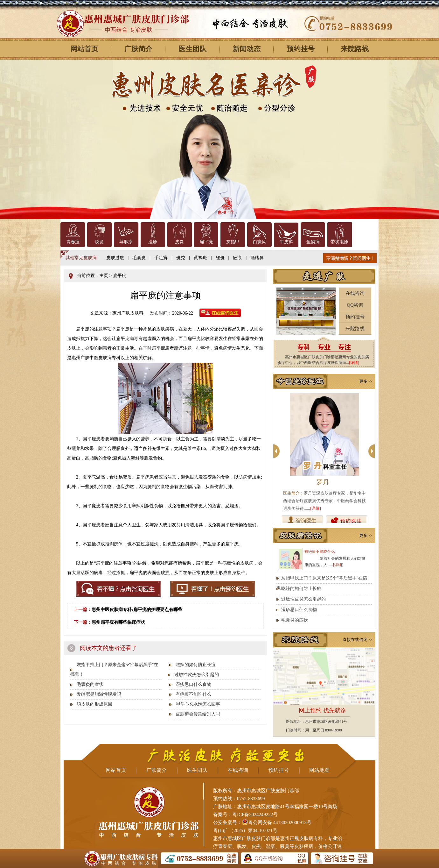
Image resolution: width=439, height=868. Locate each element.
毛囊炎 (139, 258)
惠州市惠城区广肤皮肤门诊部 (244, 838)
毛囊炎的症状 (90, 684)
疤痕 (237, 258)
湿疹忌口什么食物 (193, 684)
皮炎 (179, 242)
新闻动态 (247, 49)
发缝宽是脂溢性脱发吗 (99, 694)
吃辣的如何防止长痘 (196, 665)
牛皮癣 (286, 242)
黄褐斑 (200, 258)
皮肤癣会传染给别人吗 (198, 714)
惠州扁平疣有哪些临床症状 (118, 622)
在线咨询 (355, 293)
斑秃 (181, 258)
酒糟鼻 (257, 258)
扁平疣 (206, 242)
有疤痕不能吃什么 (193, 694)
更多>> (366, 381)
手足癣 (161, 258)
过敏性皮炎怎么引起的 (197, 675)
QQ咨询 (355, 305)
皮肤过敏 (115, 258)
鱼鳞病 (313, 242)
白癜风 (260, 242)
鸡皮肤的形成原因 (94, 704)
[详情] (354, 363)
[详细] (316, 508)
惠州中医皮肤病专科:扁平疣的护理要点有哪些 (137, 610)
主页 (104, 276)
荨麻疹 (126, 242)
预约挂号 (301, 49)
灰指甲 (233, 242)
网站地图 (319, 770)
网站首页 (84, 49)
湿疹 (153, 242)
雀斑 (220, 258)
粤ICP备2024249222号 (255, 815)
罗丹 (323, 482)
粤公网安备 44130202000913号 (280, 822)
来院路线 (355, 49)
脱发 (99, 242)
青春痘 (73, 242)
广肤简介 (138, 49)
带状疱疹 (339, 242)
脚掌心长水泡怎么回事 (198, 704)
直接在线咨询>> (357, 640)
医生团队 (192, 49)
